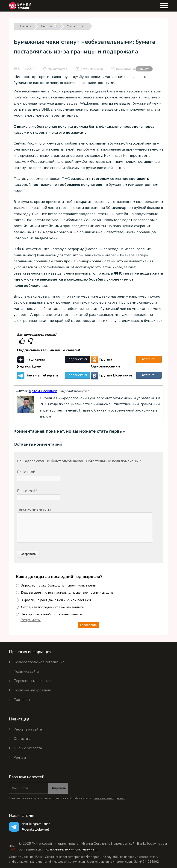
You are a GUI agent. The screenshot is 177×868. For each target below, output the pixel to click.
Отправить (58, 788)
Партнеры (22, 700)
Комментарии (134, 69)
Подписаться (78, 359)
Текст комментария (34, 510)
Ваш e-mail (27, 491)
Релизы (20, 758)
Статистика (23, 739)
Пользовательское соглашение (39, 662)
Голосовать (88, 625)
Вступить (149, 359)
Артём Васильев (92, 69)
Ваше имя (26, 472)
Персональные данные (32, 681)
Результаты (31, 620)
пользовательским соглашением (71, 849)
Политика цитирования (32, 690)
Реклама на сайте (28, 729)
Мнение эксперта (28, 748)
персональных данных (109, 798)
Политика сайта (26, 672)
